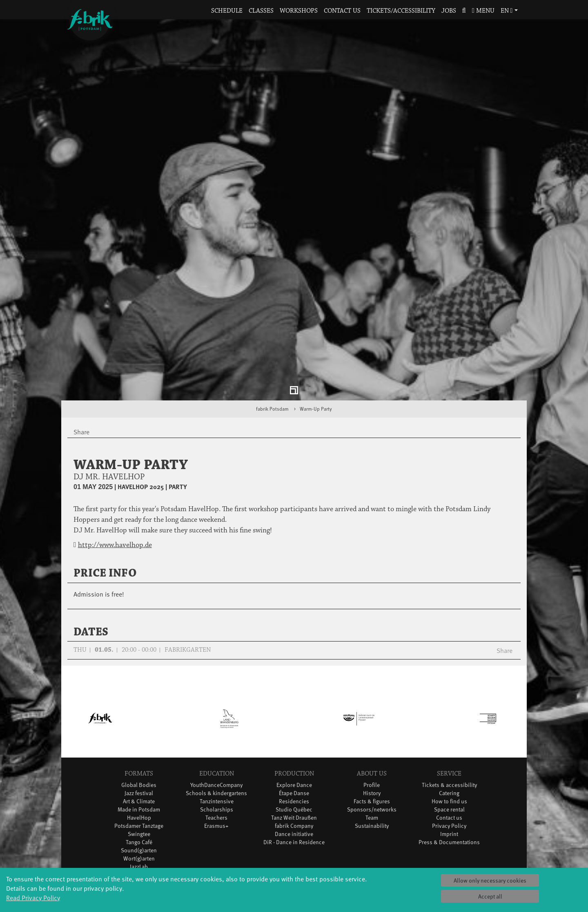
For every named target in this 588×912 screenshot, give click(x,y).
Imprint (449, 774)
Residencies (294, 741)
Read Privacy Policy (33, 897)
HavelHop (139, 758)
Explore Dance (294, 725)
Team (372, 758)
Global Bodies (139, 725)
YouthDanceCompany (216, 725)
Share (504, 590)
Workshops (299, 11)
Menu (483, 11)
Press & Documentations (449, 782)
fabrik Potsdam (272, 349)
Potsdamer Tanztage (139, 766)
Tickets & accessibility (449, 725)
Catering (449, 733)
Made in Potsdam (139, 750)
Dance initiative (294, 774)
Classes (261, 11)
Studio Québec (294, 750)
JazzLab (139, 807)
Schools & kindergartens (216, 733)
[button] (464, 11)
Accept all (490, 896)
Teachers (216, 758)
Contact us (342, 11)
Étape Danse (294, 733)
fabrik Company (294, 766)
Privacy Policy (449, 766)
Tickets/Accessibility (401, 11)
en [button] (507, 11)
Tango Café (139, 782)
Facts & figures (372, 741)
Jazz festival (139, 733)
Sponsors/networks (372, 750)
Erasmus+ (216, 766)
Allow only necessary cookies (490, 880)
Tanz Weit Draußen (294, 758)
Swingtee (139, 774)
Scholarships (217, 750)
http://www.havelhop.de (115, 485)
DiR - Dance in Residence (294, 782)
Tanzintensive (217, 741)
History (372, 733)
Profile (372, 725)
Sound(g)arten (139, 790)
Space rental (449, 750)
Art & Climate (139, 741)
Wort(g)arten (139, 799)
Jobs (449, 11)
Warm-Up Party (316, 349)
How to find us (449, 741)
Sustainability (372, 766)
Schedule (227, 11)
